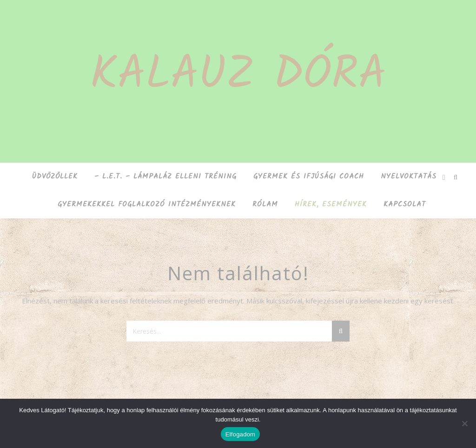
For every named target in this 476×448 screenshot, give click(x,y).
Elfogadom (240, 434)
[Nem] (464, 423)
